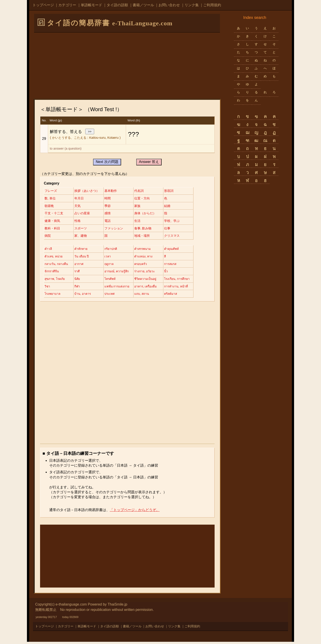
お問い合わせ (169, 5)
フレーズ (51, 191)
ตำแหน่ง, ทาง (147, 258)
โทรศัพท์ (112, 281)
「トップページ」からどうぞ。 (135, 512)
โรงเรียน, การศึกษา (182, 281)
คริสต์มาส (175, 296)
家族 (140, 206)
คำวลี (48, 250)
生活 (140, 222)
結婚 (171, 206)
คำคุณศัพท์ (176, 250)
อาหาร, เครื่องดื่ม (149, 289)
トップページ (43, 5)
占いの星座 (83, 214)
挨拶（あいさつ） (88, 191)
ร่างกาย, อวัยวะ (148, 273)
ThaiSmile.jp (118, 607)
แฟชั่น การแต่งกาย (119, 289)
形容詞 (173, 191)
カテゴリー (67, 5)
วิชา (47, 289)
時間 (110, 199)
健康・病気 (52, 222)
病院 (48, 237)
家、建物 (82, 237)
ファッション (116, 229)
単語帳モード (91, 5)
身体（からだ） (148, 214)
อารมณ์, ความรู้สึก (119, 273)
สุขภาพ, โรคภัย (55, 281)
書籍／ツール (143, 5)
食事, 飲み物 (146, 229)
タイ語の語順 (117, 5)
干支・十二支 (54, 214)
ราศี (78, 273)
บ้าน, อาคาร (84, 296)
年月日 (80, 199)
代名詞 (142, 191)
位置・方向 (145, 199)
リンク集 (192, 5)
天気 (79, 206)
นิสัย (78, 281)
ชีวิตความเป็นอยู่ (149, 281)
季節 (110, 206)
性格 (79, 222)
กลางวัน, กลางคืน (57, 265)
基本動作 (113, 191)
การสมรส (175, 265)
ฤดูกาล (111, 265)
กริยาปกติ (113, 250)
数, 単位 (50, 199)
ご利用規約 (212, 5)
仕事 (171, 229)
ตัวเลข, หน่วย (54, 258)
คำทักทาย (82, 250)
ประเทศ (112, 296)
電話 (110, 222)
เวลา (110, 258)
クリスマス (176, 237)
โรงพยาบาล (53, 296)
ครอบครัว (144, 265)
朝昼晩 (49, 206)
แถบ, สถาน (145, 296)
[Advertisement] (127, 65)
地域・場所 (145, 237)
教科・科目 (52, 229)
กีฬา (78, 289)
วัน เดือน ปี (83, 258)
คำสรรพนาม (146, 250)
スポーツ (82, 229)
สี (169, 258)
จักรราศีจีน (52, 273)
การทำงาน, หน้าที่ (181, 289)
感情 (110, 214)
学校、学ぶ (176, 222)
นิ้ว (170, 273)
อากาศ (80, 265)
